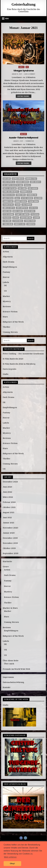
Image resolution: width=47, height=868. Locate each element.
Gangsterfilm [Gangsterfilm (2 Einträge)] (8, 198)
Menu (7, 18)
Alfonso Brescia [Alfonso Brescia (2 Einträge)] (18, 179)
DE (5, 285)
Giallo (6, 374)
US (27, 67)
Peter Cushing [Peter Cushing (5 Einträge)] (8, 214)
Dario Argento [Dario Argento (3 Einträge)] (35, 182)
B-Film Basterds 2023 (13, 359)
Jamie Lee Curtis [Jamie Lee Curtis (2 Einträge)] (9, 208)
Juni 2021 (7, 518)
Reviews (7, 307)
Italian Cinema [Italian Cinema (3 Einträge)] (33, 201)
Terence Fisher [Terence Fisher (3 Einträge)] (30, 221)
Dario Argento (9, 369)
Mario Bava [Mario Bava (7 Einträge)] (7, 211)
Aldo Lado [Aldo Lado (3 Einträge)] (7, 179)
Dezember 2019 (10, 538)
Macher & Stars (10, 608)
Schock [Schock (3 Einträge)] (16, 218)
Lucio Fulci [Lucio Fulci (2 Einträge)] (33, 208)
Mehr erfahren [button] (10, 857)
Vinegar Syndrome (24, 71)
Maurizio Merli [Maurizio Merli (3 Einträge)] (30, 211)
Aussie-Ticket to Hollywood (23, 138)
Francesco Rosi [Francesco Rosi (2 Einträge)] (9, 195)
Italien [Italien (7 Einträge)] (18, 205)
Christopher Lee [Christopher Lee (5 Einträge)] (9, 182)
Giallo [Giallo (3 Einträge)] (17, 198)
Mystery (7, 301)
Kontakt (7, 687)
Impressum (8, 677)
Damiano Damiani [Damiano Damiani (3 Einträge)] (22, 182)
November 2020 (10, 528)
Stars (5, 317)
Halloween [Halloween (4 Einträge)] (38, 198)
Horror (6, 277)
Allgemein (8, 257)
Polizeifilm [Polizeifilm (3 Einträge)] (35, 214)
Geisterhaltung (24, 4)
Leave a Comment (30, 74)
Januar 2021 (8, 523)
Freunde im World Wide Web (16, 669)
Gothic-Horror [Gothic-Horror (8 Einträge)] (27, 198)
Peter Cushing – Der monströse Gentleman (23, 354)
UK (5, 650)
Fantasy (6, 272)
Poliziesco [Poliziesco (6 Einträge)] (7, 218)
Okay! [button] (12, 864)
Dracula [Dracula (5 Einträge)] (27, 185)
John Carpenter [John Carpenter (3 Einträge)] (22, 208)
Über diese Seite (11, 661)
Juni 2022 (7, 492)
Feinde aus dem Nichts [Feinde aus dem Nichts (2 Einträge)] (11, 192)
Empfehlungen (10, 267)
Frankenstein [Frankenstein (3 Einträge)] (32, 195)
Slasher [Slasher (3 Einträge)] (36, 218)
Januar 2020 (9, 533)
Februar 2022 (9, 502)
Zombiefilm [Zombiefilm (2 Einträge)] (31, 224)
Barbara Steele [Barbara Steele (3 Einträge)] (31, 179)
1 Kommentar (30, 141)
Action (6, 252)
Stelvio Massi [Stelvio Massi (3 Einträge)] (18, 221)
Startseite (7, 561)
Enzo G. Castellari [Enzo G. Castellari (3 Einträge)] (10, 188)
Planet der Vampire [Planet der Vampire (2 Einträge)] (22, 214)
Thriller (7, 327)
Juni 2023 (7, 487)
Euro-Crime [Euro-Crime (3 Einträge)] (22, 188)
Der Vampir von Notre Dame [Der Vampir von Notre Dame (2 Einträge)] (13, 185)
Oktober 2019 (9, 548)
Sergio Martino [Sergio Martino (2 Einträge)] (26, 218)
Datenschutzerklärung (13, 682)
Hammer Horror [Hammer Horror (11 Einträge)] (21, 201)
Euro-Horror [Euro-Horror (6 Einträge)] (33, 188)
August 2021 (9, 512)
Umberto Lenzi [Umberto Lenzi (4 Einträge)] (20, 224)
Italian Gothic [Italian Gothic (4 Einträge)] (8, 205)
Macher (23, 134)
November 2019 (10, 543)
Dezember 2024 (10, 482)
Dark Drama (8, 262)
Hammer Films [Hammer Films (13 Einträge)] (8, 201)
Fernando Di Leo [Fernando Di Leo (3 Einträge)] (26, 192)
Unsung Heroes (10, 332)
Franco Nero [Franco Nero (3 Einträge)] (21, 195)
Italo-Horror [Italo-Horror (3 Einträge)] (27, 205)
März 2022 (8, 497)
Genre (6, 567)
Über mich (9, 664)
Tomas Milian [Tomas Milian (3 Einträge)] (8, 224)
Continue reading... (24, 96)
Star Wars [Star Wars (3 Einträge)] (7, 221)
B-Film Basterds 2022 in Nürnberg (19, 364)
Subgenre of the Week (13, 322)
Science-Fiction (10, 312)
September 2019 (11, 553)
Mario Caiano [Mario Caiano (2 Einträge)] (18, 211)
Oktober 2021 (9, 507)
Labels (21, 67)
